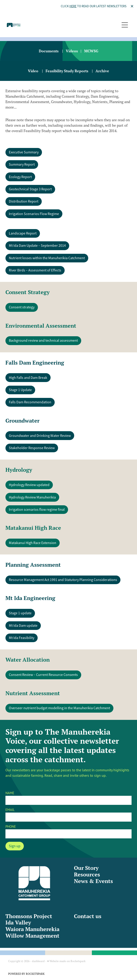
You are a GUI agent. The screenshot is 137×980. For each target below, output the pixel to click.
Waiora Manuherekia (32, 929)
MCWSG (91, 51)
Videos (72, 51)
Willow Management (32, 936)
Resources (87, 875)
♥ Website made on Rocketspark (66, 961)
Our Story (86, 868)
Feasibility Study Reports (67, 71)
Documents (49, 51)
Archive (102, 71)
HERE (73, 6)
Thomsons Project (29, 916)
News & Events (93, 881)
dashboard (38, 961)
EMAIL (10, 810)
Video (33, 71)
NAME (10, 793)
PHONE (11, 826)
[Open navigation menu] (125, 25)
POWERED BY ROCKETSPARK (26, 974)
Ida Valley (18, 923)
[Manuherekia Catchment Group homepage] (63, 25)
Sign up (15, 846)
